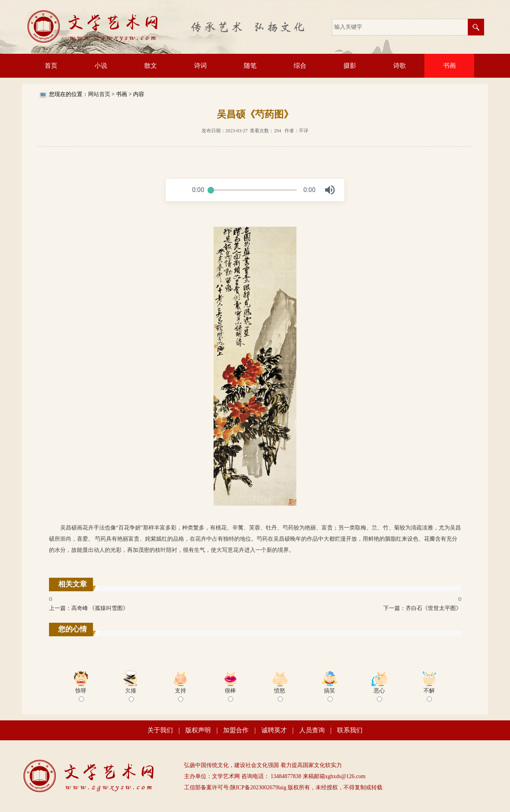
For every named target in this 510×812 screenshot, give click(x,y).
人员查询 (312, 730)
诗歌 (400, 66)
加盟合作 (236, 730)
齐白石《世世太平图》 (433, 608)
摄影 (350, 66)
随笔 (250, 66)
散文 (151, 66)
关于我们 (160, 730)
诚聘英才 (274, 730)
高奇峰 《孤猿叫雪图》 (100, 608)
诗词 (200, 66)
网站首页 (99, 94)
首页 (51, 66)
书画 (449, 66)
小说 (101, 66)
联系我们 (350, 730)
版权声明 (198, 730)
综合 (300, 66)
